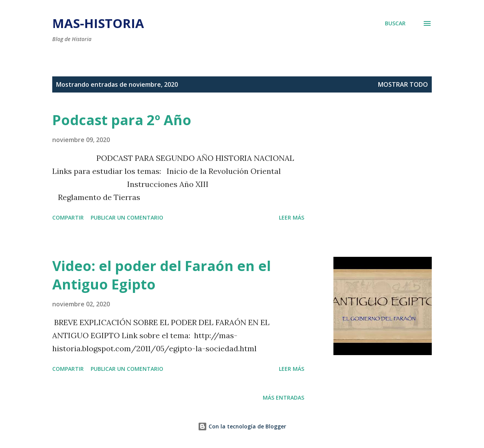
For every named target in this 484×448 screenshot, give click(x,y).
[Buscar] (395, 23)
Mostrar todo (403, 84)
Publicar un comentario (127, 217)
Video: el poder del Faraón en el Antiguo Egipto (162, 275)
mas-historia (98, 23)
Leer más (292, 217)
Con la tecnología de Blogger (242, 426)
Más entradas (283, 398)
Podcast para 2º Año (122, 120)
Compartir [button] (68, 217)
